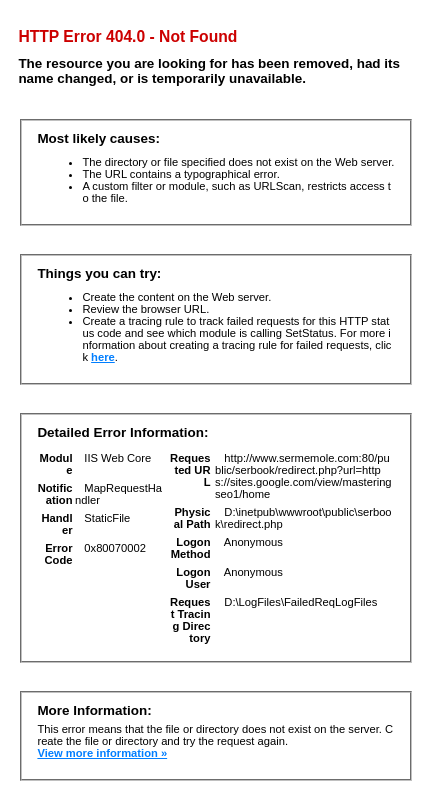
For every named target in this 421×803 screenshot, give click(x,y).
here (103, 357)
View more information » (102, 753)
